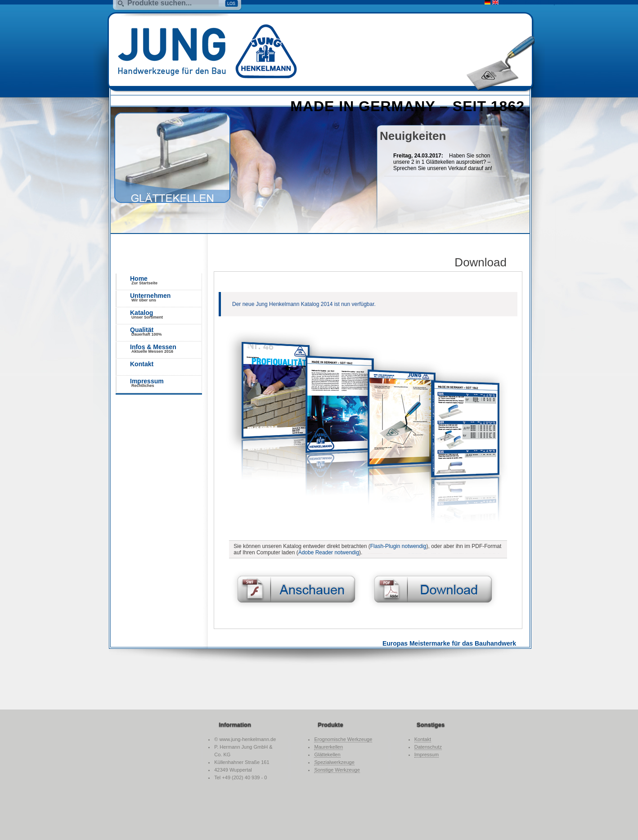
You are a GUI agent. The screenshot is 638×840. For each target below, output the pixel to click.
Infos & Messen (166, 348)
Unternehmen (166, 297)
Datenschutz (428, 747)
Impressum (166, 383)
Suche (510, 3)
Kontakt (142, 364)
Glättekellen (327, 755)
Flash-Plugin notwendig (398, 546)
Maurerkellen (328, 747)
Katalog (166, 314)
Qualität (166, 331)
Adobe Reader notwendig (329, 553)
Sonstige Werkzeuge (337, 770)
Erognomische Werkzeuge (343, 739)
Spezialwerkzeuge (334, 762)
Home (166, 280)
